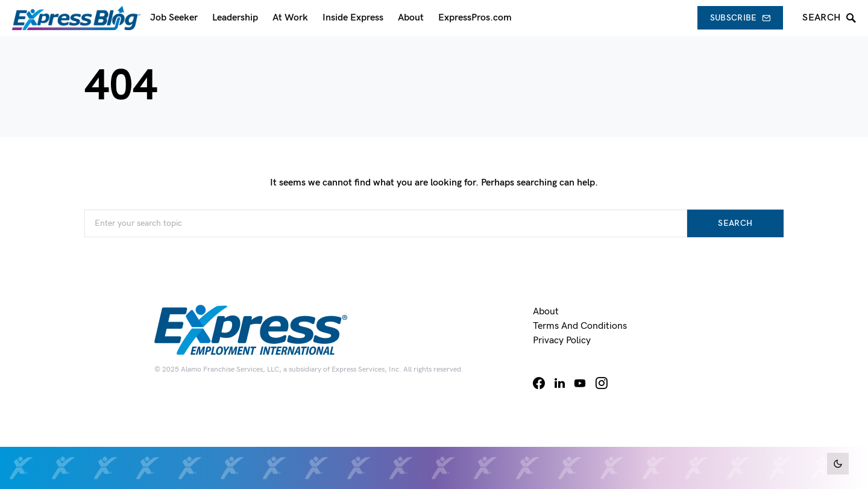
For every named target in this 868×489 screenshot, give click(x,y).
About (546, 312)
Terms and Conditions (580, 326)
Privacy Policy (562, 341)
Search (735, 223)
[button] (838, 464)
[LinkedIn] (560, 383)
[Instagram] (602, 383)
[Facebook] (539, 383)
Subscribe (741, 18)
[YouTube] (580, 383)
